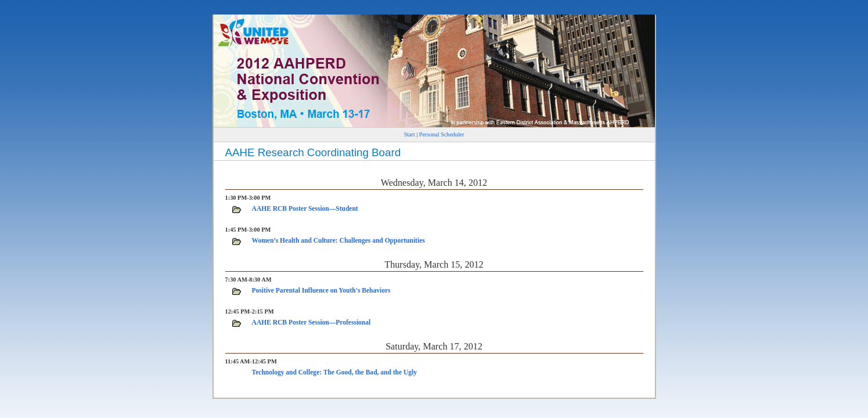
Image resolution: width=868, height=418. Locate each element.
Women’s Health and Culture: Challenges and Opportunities (338, 240)
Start (410, 134)
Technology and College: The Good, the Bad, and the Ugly (334, 372)
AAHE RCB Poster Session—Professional (311, 322)
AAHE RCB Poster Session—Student (305, 208)
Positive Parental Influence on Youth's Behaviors (321, 290)
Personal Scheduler (442, 134)
